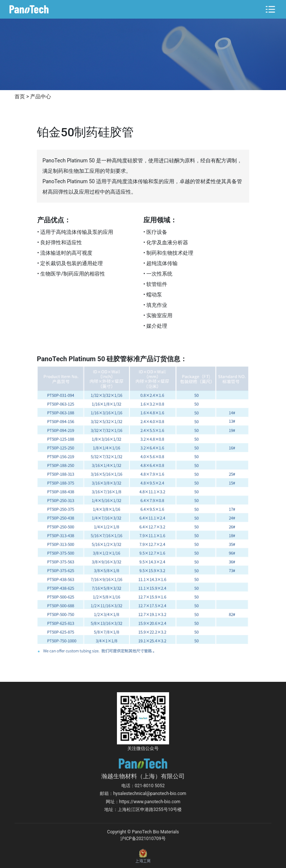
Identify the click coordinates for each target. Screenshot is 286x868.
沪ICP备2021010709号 (143, 839)
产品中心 (41, 96)
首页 (20, 96)
